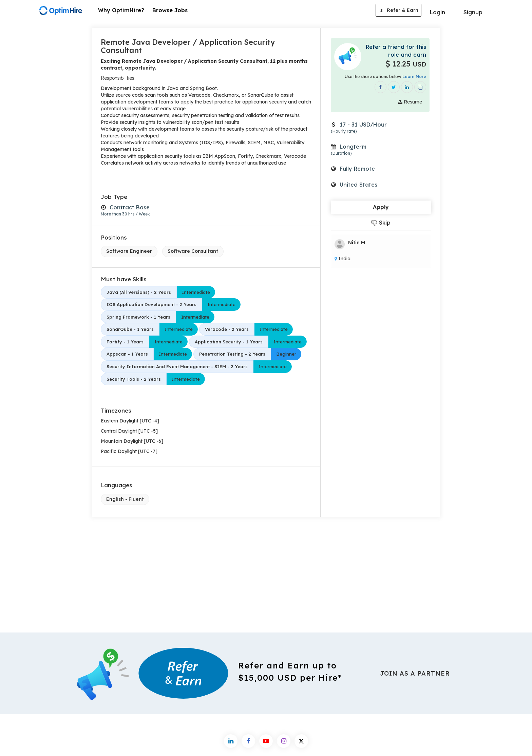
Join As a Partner (415, 673)
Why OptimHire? (121, 10)
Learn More (414, 77)
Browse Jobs (170, 10)
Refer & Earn (398, 11)
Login (438, 12)
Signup (473, 12)
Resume (410, 102)
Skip (381, 223)
